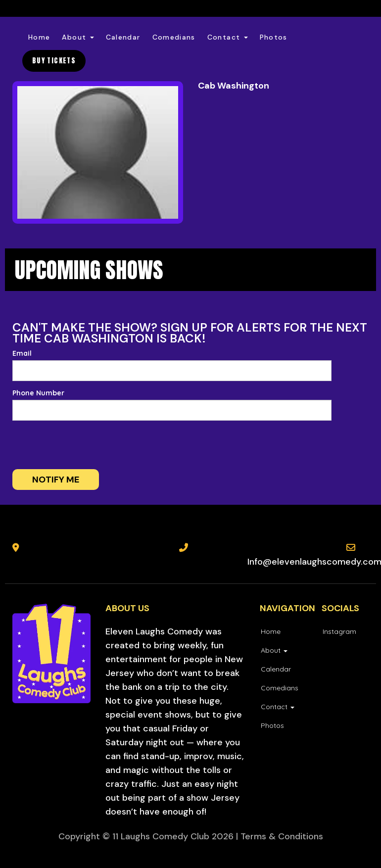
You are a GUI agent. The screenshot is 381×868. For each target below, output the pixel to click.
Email (22, 353)
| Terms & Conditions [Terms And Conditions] (280, 836)
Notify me (56, 480)
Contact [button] (228, 37)
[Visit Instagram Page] (339, 631)
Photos (274, 37)
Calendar (123, 37)
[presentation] (78, 445)
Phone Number (38, 393)
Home (39, 37)
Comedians (174, 37)
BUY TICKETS (54, 61)
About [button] (78, 37)
